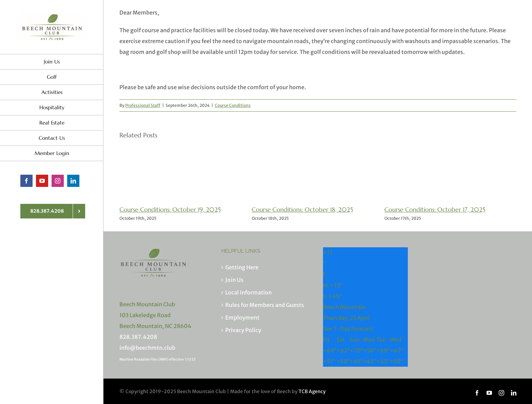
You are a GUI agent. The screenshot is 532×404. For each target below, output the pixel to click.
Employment (242, 318)
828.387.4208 (138, 337)
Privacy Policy (243, 330)
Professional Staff (143, 105)
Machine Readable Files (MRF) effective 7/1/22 (157, 359)
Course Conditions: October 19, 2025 (170, 209)
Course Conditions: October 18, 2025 (302, 209)
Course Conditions (233, 105)
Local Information (249, 292)
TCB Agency (312, 391)
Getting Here (242, 267)
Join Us (234, 280)
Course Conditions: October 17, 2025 (435, 209)
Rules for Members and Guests (265, 305)
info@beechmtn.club (147, 348)
